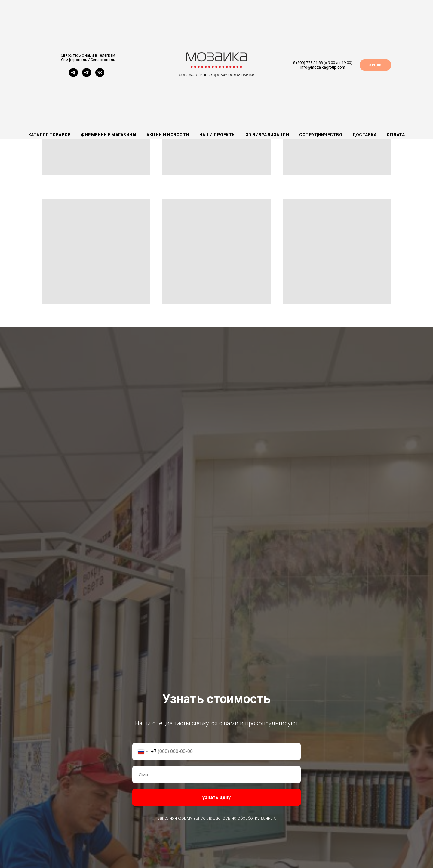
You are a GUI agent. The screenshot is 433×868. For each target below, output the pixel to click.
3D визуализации (268, 135)
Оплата (396, 135)
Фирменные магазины (109, 135)
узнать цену (216, 797)
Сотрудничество (321, 135)
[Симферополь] (73, 75)
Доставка (364, 135)
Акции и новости (168, 135)
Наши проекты (218, 135)
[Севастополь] (87, 75)
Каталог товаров (50, 135)
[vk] (100, 75)
